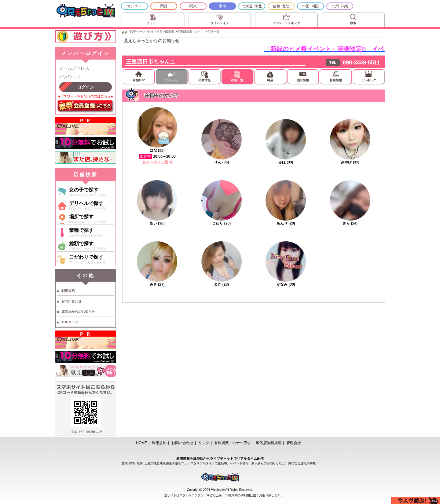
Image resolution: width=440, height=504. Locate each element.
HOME (141, 443)
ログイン (86, 87)
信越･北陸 (281, 6)
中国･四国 (310, 6)
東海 (222, 6)
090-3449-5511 (361, 63)
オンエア (134, 6)
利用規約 (68, 291)
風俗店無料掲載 (269, 443)
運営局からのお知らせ (78, 312)
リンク (204, 443)
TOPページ (70, 322)
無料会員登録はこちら (86, 106)
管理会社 (294, 443)
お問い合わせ (71, 301)
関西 (164, 6)
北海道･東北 (252, 6)
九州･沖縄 (340, 6)
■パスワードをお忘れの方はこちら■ (86, 96)
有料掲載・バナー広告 (233, 443)
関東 (193, 6)
